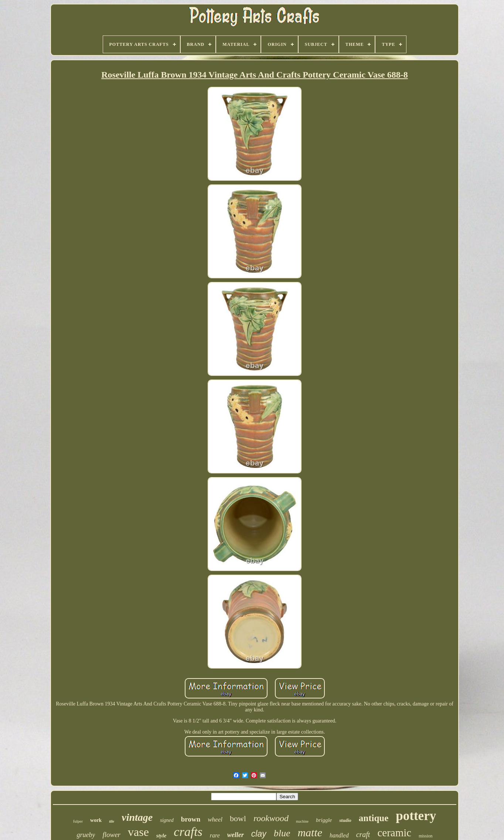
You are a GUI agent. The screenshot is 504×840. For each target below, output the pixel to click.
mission (425, 836)
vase (138, 832)
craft (363, 834)
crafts (188, 832)
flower (111, 835)
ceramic (394, 833)
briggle (324, 820)
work (96, 820)
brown (191, 819)
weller (236, 835)
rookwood (271, 818)
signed (167, 820)
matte (310, 832)
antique (374, 818)
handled (339, 835)
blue (282, 833)
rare (215, 835)
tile (112, 821)
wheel (215, 819)
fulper (78, 821)
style (161, 836)
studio (345, 820)
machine (302, 821)
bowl (238, 818)
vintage (137, 817)
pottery (416, 816)
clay (259, 834)
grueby (86, 835)
